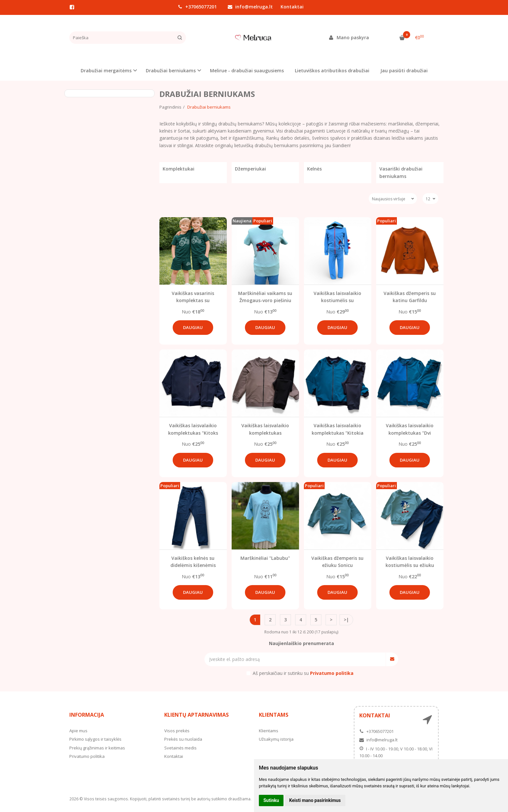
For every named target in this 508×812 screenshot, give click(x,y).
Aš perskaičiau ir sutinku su (303, 673)
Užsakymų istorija (276, 739)
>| (346, 620)
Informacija (87, 715)
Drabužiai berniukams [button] (171, 71)
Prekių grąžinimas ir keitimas (97, 748)
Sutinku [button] (271, 800)
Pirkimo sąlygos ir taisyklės (95, 739)
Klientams (274, 715)
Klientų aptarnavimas (196, 715)
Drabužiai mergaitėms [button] (106, 71)
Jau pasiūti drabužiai (404, 71)
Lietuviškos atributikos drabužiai (332, 71)
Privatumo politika (87, 756)
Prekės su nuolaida (183, 739)
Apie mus (78, 731)
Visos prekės (177, 731)
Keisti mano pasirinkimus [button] (315, 800)
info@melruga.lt (250, 7)
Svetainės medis (180, 748)
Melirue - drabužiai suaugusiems (247, 71)
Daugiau (193, 327)
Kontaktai (292, 7)
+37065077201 (197, 7)
